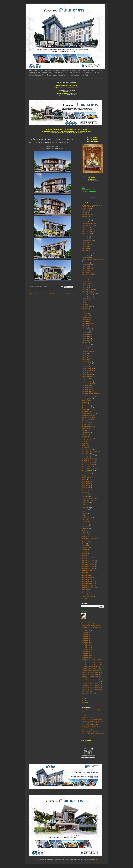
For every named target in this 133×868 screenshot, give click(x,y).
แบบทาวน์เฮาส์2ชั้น (87, 229)
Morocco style (86, 529)
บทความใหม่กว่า (34, 293)
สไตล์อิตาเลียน (86, 444)
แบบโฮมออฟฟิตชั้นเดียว (88, 384)
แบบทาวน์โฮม (86, 237)
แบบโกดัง (85, 212)
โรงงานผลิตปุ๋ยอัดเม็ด (87, 419)
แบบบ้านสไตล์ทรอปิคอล (88, 291)
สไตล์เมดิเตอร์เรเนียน (87, 438)
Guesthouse (85, 506)
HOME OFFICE (62, 289)
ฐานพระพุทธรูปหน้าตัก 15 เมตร (90, 622)
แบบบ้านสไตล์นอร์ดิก (87, 295)
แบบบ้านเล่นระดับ (87, 286)
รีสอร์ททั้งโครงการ (87, 412)
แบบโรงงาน (85, 321)
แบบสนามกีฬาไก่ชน (87, 329)
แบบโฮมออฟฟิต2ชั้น (87, 380)
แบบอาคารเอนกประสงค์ (88, 376)
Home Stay (85, 510)
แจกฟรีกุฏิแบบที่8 (86, 655)
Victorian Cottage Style (88, 597)
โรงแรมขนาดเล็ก (86, 423)
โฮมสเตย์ (84, 480)
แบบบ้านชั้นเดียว (86, 252)
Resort (84, 544)
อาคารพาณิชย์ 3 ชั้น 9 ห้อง (89, 464)
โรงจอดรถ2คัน (86, 701)
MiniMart (84, 519)
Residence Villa (86, 542)
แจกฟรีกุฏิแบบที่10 (87, 633)
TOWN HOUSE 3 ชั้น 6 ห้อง (89, 585)
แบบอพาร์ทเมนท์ (86, 350)
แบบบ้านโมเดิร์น (86, 280)
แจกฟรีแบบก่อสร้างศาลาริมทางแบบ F (91, 667)
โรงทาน (84, 703)
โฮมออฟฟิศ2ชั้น (86, 485)
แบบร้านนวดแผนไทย (87, 306)
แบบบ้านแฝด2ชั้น (86, 267)
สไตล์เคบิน (85, 430)
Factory (84, 504)
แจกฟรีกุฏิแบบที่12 (87, 637)
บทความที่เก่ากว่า (71, 293)
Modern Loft (85, 525)
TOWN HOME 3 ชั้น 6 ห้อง (89, 565)
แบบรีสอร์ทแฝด (86, 316)
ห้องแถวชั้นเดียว (86, 453)
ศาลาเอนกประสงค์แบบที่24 (89, 427)
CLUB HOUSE (86, 493)
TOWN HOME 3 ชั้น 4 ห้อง (89, 561)
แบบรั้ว (84, 303)
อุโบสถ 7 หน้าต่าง (86, 478)
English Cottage (86, 502)
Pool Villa (85, 540)
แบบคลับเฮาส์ (86, 218)
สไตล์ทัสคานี (85, 434)
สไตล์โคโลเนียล (86, 432)
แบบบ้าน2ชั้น (85, 239)
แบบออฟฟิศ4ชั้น (86, 359)
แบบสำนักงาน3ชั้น (39, 289)
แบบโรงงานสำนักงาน (87, 323)
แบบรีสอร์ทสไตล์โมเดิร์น (88, 318)
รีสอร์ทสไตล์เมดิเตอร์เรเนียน (89, 413)
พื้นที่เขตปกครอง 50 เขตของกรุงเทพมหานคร (93, 730)
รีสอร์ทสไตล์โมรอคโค (87, 415)
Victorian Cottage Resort (88, 595)
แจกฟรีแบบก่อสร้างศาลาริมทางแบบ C (91, 663)
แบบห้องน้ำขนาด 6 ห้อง (88, 695)
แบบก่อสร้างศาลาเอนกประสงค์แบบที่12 (92, 676)
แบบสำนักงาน (86, 331)
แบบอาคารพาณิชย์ (87, 367)
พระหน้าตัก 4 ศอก (86, 395)
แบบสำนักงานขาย (87, 338)
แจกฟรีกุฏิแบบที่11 (87, 635)
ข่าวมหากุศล (84, 193)
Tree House (85, 589)
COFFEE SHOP (86, 495)
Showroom (85, 550)
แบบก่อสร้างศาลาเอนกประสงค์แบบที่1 (91, 672)
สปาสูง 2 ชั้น (85, 446)
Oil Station (85, 536)
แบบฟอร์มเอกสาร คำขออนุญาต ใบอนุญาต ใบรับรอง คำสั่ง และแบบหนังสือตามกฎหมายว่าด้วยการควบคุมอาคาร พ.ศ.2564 (93, 723)
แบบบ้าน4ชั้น (85, 246)
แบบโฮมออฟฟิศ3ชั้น (87, 389)
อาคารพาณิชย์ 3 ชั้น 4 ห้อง (89, 463)
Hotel (83, 512)
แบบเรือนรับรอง (86, 320)
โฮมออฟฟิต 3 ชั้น (54, 289)
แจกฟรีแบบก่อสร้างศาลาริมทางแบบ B (91, 661)
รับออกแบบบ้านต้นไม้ (87, 408)
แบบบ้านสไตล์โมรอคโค (88, 299)
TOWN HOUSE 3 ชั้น (87, 580)
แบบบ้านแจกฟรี (86, 691)
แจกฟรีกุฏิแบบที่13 (87, 638)
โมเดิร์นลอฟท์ (85, 404)
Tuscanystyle (85, 593)
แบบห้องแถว (85, 342)
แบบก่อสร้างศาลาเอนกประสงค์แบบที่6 (91, 686)
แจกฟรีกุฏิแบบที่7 (86, 653)
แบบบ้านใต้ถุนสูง (86, 256)
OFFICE (68, 289)
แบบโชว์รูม (85, 222)
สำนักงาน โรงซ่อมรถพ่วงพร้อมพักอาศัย (91, 451)
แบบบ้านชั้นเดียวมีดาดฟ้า (88, 254)
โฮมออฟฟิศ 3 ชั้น (86, 487)
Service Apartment (87, 548)
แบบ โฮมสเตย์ (86, 378)
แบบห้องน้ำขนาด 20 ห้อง (88, 693)
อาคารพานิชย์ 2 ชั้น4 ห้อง (88, 470)
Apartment (85, 491)
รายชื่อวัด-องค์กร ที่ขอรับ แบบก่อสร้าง (91, 626)
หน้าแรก (52, 293)
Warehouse (85, 599)
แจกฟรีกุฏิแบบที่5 (86, 650)
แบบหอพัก (85, 348)
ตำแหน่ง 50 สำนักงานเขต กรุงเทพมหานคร (92, 720)
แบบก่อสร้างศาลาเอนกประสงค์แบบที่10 (92, 674)
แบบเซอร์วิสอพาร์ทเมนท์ (88, 224)
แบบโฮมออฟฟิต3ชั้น (87, 382)
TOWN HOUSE (86, 574)
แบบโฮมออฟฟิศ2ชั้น (87, 388)
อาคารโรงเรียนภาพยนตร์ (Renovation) (92, 472)
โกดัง (83, 699)
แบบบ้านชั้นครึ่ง (86, 250)
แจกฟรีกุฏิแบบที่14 (87, 640)
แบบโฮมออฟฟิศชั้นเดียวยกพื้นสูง (90, 393)
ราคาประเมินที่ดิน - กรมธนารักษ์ (90, 732)
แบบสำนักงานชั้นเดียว (88, 340)
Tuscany (84, 591)
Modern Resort (86, 527)
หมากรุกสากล (84, 742)
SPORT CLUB (86, 551)
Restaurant (85, 546)
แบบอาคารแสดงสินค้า (88, 374)
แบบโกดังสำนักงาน (87, 214)
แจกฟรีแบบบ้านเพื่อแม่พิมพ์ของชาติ (91, 671)
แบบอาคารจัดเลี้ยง (87, 365)
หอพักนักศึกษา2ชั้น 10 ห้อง (89, 455)
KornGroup (92, 197)
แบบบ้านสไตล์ (86, 287)
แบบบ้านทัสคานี (86, 258)
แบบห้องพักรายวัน (87, 344)
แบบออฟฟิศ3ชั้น (47, 289)
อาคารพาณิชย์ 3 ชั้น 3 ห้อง (89, 461)
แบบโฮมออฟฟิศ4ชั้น (87, 391)
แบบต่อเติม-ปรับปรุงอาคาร (89, 226)
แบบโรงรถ (85, 325)
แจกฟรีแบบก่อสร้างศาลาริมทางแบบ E (91, 665)
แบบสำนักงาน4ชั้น (87, 337)
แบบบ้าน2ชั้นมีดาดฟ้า (88, 241)
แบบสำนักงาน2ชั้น (87, 333)
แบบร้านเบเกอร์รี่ (86, 308)
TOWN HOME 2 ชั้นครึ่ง (88, 559)
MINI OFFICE (86, 521)
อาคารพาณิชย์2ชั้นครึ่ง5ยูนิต (89, 459)
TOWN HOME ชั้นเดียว (88, 570)
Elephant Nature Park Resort (89, 500)
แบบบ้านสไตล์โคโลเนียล (88, 289)
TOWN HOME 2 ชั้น (87, 557)
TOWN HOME (86, 555)
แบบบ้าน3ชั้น (85, 243)
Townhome (85, 553)
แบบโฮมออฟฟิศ (86, 386)
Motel (84, 531)
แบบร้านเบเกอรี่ (86, 310)
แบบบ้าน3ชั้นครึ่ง (86, 245)
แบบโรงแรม (85, 327)
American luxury (86, 489)
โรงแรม (84, 421)
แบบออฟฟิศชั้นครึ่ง (87, 361)
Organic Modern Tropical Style (90, 538)
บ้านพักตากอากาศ (87, 209)
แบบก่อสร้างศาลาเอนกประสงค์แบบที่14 (92, 680)
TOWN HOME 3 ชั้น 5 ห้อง (89, 563)
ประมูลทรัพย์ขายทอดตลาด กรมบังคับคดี (92, 726)
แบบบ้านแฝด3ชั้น (86, 270)
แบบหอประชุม (86, 346)
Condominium (86, 497)
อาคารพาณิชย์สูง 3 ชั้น (88, 466)
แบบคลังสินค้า (86, 216)
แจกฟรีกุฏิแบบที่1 (86, 631)
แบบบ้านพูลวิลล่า (86, 278)
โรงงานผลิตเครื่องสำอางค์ (88, 417)
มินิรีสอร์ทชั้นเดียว (86, 400)
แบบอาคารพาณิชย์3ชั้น (88, 369)
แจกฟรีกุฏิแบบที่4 (86, 648)
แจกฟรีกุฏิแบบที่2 (86, 644)
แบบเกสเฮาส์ (85, 211)
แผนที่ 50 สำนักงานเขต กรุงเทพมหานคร (92, 728)
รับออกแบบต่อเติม (87, 406)
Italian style (85, 514)
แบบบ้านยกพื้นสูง (86, 282)
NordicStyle (85, 532)
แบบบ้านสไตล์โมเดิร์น (88, 297)
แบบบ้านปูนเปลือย (87, 265)
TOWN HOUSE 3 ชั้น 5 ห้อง (89, 584)
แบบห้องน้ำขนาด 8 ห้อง (88, 697)
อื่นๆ (83, 476)
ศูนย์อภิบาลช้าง (86, 429)
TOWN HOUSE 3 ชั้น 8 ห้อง (89, 587)
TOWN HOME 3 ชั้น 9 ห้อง (89, 568)
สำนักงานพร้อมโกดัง (87, 449)
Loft (83, 515)
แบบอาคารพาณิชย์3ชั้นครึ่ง (89, 371)
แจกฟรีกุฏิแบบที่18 (87, 642)
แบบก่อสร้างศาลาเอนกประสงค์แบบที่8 (91, 687)
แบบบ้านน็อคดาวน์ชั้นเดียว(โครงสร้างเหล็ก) (93, 260)
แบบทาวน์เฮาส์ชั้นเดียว (88, 235)
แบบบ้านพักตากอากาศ (88, 276)
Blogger (96, 860)
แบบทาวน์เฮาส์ (86, 227)
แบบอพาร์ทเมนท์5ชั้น (87, 352)
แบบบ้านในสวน (86, 263)
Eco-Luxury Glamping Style (89, 498)
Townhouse (85, 572)
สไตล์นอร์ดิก (85, 436)
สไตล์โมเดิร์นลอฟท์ (87, 440)
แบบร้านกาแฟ (86, 304)
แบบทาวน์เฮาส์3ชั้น (87, 233)
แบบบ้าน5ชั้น (85, 248)
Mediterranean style (87, 517)
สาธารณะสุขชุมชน (87, 447)
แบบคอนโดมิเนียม (87, 220)
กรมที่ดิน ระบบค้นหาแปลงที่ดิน (90, 716)
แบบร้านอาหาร (86, 312)
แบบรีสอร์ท (85, 314)
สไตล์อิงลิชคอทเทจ (87, 442)
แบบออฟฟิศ (85, 354)
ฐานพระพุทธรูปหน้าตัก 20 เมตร (90, 624)
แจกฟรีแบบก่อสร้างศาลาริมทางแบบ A (91, 659)
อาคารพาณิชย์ (86, 457)
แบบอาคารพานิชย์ (87, 372)
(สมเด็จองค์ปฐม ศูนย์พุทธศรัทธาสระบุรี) (92, 176)
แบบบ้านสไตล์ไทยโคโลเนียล (89, 293)
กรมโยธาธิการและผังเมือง (88, 718)
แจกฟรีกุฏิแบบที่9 (86, 657)
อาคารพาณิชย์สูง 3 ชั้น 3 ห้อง (89, 468)
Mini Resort (85, 523)
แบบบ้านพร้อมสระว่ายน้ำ (88, 274)
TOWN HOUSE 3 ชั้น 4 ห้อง (89, 582)
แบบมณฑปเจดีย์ (86, 301)
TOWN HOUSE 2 (86, 576)
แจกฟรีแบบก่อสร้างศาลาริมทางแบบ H (91, 669)
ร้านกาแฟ (85, 410)
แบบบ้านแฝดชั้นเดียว (87, 272)
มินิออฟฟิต (85, 402)
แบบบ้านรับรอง (86, 284)
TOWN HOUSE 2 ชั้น (87, 578)
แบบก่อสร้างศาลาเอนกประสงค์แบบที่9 (91, 689)
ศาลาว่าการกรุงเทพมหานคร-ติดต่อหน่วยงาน (93, 734)
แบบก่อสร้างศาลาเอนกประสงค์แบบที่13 (92, 678)
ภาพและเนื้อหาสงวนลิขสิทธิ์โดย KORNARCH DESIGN (90, 398)
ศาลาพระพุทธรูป (86, 425)
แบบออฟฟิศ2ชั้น (86, 355)
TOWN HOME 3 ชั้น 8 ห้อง (89, 566)
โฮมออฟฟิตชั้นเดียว (87, 483)
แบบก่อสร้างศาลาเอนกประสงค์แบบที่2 (91, 682)
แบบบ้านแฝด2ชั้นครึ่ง (87, 269)
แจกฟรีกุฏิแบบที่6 (86, 652)
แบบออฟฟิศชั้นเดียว (87, 363)
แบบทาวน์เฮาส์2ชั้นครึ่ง (88, 231)
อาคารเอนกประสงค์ (87, 474)
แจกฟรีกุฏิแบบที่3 (86, 646)
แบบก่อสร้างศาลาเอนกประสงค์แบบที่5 (91, 684)
